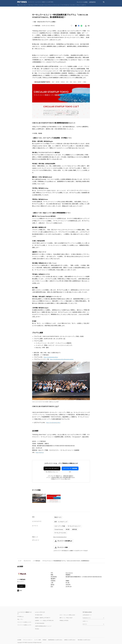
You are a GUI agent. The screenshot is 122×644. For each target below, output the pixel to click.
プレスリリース (27, 561)
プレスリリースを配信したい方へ (24, 625)
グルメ (78, 5)
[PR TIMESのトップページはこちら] (35, 2)
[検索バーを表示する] (104, 2)
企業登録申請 (92, 2)
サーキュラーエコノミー (74, 526)
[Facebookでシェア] (79, 26)
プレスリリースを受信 (82, 2)
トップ (20, 561)
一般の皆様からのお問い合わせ (84, 640)
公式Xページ (85, 621)
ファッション (57, 5)
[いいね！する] (72, 26)
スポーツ (84, 5)
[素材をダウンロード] (86, 26)
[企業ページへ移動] (22, 574)
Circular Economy (59, 529)
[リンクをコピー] (89, 26)
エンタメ (42, 5)
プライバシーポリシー (28, 640)
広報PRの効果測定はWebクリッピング (43, 626)
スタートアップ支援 (60, 526)
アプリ (36, 5)
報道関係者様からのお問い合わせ (55, 640)
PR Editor (37, 629)
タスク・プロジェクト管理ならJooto (67, 615)
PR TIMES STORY (39, 615)
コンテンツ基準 (38, 640)
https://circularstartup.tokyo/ (51, 357)
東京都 (68, 529)
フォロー (21, 586)
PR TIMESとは (20, 617)
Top (18, 5)
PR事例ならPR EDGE (64, 620)
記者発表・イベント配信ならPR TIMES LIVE (44, 620)
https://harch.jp (69, 573)
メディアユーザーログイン (52, 468)
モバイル (31, 5)
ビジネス (73, 5)
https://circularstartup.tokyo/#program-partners (62, 359)
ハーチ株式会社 (37, 561)
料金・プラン (20, 619)
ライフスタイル (65, 5)
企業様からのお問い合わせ (70, 640)
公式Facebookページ (87, 615)
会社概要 (19, 640)
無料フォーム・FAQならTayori (66, 618)
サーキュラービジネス (60, 533)
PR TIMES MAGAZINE (40, 623)
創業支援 (74, 529)
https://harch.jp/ (40, 452)
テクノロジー (24, 5)
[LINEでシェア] (81, 26)
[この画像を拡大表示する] (39, 498)
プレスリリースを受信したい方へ (24, 622)
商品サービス (58, 517)
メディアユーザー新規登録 (70, 468)
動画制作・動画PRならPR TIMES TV (43, 618)
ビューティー (49, 5)
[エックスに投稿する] (76, 26)
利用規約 (45, 640)
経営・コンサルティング (61, 522)
